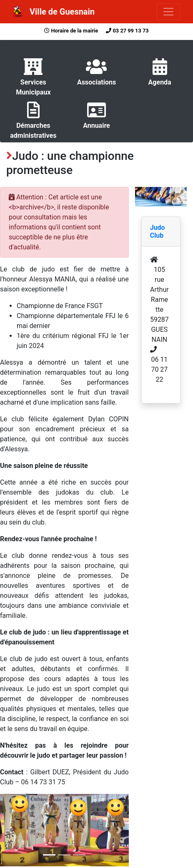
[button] (10, 830)
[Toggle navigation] (168, 12)
